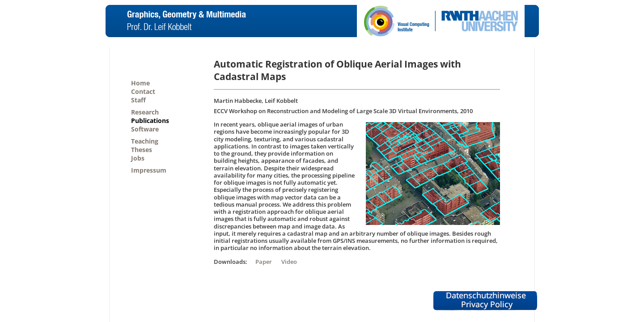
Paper (264, 262)
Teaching (145, 141)
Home (140, 83)
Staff (138, 100)
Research (145, 112)
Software (145, 129)
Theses (142, 150)
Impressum (149, 170)
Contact (143, 91)
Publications (150, 121)
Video (289, 262)
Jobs (138, 158)
